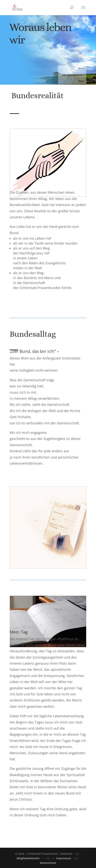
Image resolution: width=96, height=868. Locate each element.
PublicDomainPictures (72, 75)
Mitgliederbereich (28, 858)
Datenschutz (48, 863)
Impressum (64, 858)
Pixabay (82, 81)
